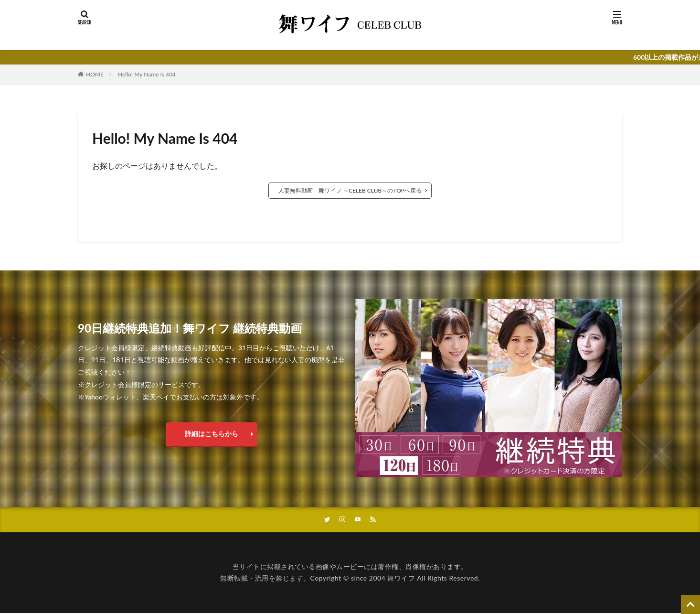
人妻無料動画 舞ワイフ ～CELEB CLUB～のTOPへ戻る (350, 190)
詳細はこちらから (212, 434)
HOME (95, 74)
